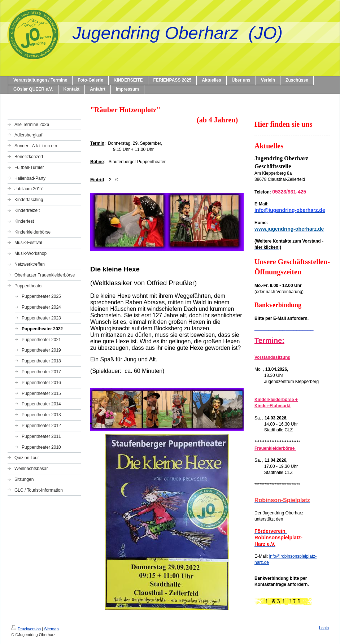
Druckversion (26, 629)
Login (324, 628)
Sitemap (51, 629)
